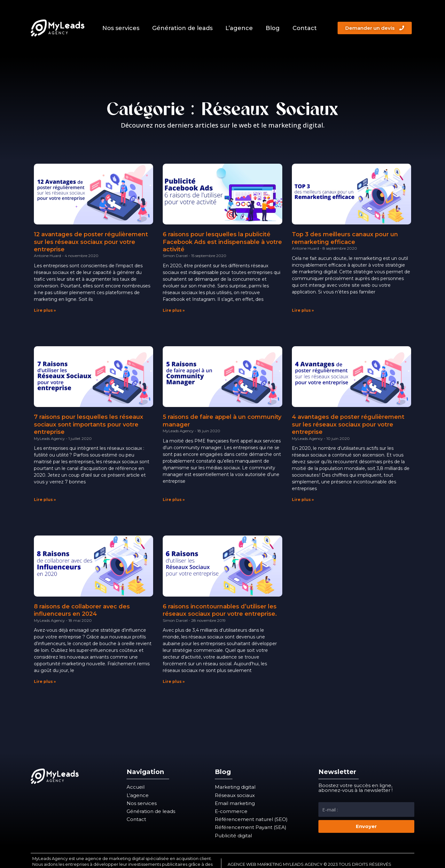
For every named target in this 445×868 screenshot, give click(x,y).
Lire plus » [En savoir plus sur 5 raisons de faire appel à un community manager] (174, 500)
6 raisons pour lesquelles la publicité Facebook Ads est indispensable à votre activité (222, 242)
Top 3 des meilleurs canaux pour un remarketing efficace (345, 238)
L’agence (239, 28)
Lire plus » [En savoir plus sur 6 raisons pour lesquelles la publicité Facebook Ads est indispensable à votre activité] (174, 310)
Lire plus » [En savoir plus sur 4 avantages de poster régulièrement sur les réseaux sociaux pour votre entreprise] (303, 500)
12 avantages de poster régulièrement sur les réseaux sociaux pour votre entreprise (91, 242)
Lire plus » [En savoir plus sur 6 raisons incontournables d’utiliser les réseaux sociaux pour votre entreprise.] (174, 681)
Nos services (121, 28)
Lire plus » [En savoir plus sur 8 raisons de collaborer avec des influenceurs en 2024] (45, 681)
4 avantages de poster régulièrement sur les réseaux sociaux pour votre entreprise (348, 424)
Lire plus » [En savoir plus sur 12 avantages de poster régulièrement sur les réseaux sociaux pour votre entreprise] (45, 310)
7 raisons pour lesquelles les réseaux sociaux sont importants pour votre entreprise (89, 424)
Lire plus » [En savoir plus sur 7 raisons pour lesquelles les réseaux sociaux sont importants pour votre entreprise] (45, 500)
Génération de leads (182, 28)
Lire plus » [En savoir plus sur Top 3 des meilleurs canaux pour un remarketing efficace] (303, 310)
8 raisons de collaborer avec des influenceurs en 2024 (82, 610)
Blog (273, 28)
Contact (305, 28)
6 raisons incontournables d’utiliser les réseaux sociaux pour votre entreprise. (220, 610)
